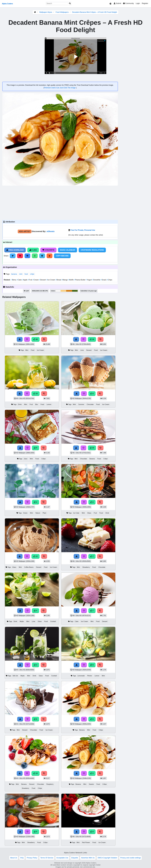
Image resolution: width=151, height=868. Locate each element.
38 (36, 339)
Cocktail (53, 621)
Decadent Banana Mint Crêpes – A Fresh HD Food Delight (95, 12)
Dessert (43, 280)
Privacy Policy (32, 858)
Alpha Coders (7, 4)
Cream (36, 280)
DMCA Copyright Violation (107, 858)
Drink (20, 404)
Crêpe (43, 459)
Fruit (30, 280)
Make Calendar (68, 250)
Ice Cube (76, 513)
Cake (19, 280)
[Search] (70, 4)
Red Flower (86, 842)
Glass (89, 513)
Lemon (49, 404)
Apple (25, 280)
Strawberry (86, 567)
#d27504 (69, 291)
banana (14, 274)
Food (33, 350)
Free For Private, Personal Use (83, 230)
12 (36, 556)
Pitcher (90, 676)
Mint (27, 350)
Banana (92, 459)
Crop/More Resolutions (92, 250)
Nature (38, 513)
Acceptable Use (62, 858)
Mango (65, 280)
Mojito (22, 621)
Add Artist (25, 231)
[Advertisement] (60, 203)
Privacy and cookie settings (131, 858)
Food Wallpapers (62, 12)
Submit (117, 3)
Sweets (91, 784)
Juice (26, 459)
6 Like (33, 250)
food (26, 274)
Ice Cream (51, 280)
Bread (59, 280)
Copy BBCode (62, 256)
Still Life (15, 676)
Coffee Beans (29, 567)
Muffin (71, 280)
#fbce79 (63, 291)
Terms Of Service (47, 858)
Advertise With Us (88, 858)
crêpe (32, 274)
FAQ (22, 858)
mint (21, 274)
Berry (14, 280)
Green (25, 513)
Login (138, 3)
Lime (82, 350)
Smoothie (97, 280)
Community (128, 3)
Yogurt (89, 280)
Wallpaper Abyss (46, 12)
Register (145, 3)
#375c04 (75, 291)
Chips (110, 280)
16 (36, 394)
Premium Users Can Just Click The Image (60, 88)
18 (92, 339)
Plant (44, 513)
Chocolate (90, 404)
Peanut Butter (80, 280)
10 (92, 448)
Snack (104, 280)
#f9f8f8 (58, 291)
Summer (81, 404)
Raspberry (50, 784)
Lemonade (81, 676)
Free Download (15, 250)
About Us (14, 858)
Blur (37, 404)
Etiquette (75, 858)
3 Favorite (48, 250)
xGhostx (51, 231)
